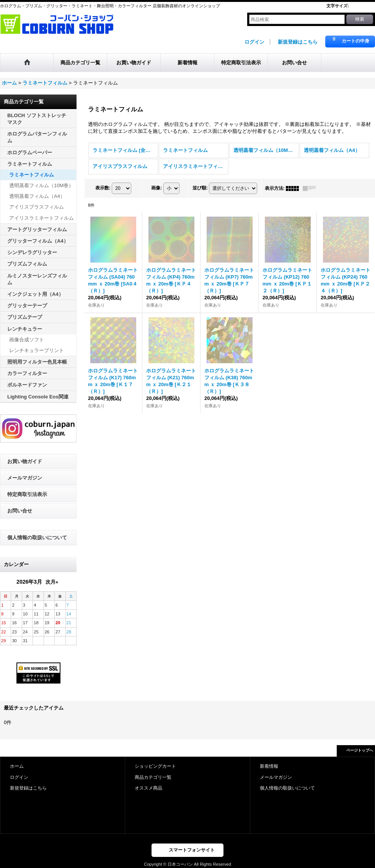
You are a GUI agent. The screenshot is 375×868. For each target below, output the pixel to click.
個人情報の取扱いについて (37, 538)
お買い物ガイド (25, 461)
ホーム (17, 766)
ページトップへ (360, 750)
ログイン (254, 42)
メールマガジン (25, 478)
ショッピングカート (155, 766)
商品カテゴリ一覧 (153, 777)
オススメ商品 (148, 788)
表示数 (103, 188)
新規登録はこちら (298, 42)
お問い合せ (20, 511)
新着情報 (269, 766)
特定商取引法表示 (27, 494)
